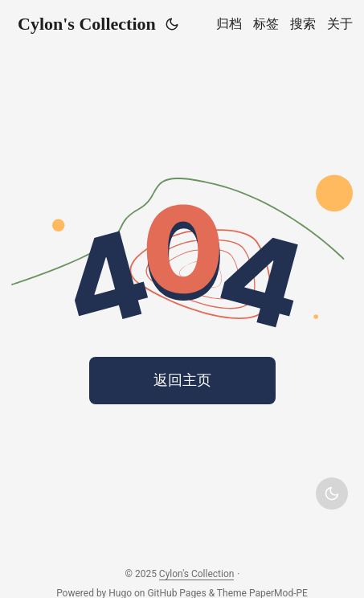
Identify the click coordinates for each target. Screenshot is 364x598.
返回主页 (182, 380)
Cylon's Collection (87, 24)
